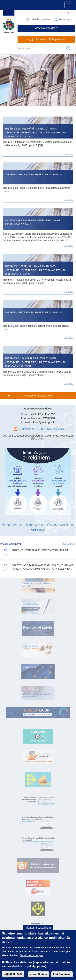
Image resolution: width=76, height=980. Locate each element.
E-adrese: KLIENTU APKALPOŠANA (41, 429)
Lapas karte (64, 19)
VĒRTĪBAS (38, 530)
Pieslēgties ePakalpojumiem (51, 39)
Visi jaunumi (69, 544)
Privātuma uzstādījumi (38, 931)
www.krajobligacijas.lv (46, 28)
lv (61, 13)
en (69, 13)
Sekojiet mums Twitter (41, 19)
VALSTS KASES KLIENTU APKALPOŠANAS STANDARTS (38, 525)
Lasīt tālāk (68, 155)
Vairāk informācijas (32, 959)
